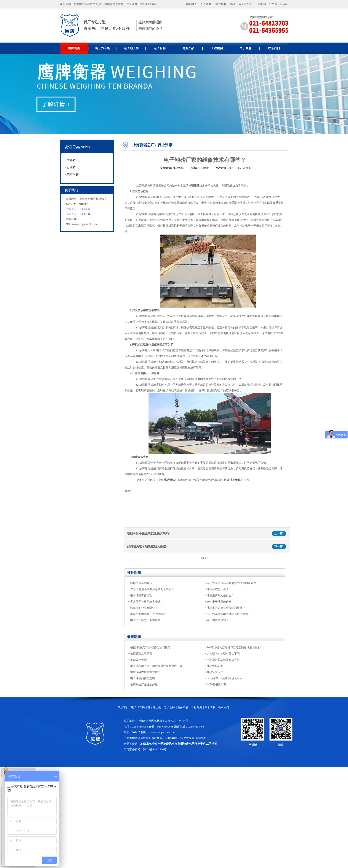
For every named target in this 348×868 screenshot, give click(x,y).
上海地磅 (261, 4)
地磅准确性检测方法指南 (145, 672)
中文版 (273, 4)
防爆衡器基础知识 (141, 583)
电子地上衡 (135, 48)
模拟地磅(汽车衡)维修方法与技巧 (150, 647)
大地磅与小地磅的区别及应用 (225, 678)
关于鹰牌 (250, 48)
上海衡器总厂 (143, 145)
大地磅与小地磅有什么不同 (223, 654)
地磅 (232, 4)
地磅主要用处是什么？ (220, 595)
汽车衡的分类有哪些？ (144, 608)
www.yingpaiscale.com (85, 224)
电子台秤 (164, 48)
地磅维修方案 (215, 666)
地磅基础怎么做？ (218, 589)
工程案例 (221, 48)
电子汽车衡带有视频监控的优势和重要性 (231, 583)
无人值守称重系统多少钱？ (147, 602)
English (284, 4)
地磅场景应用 (215, 672)
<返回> (205, 558)
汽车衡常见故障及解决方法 (223, 660)
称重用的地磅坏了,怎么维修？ (148, 614)
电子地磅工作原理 (141, 595)
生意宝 (187, 738)
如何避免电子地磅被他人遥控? (147, 546)
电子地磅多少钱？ (218, 620)
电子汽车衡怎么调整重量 (145, 620)
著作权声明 (199, 738)
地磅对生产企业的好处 (144, 684)
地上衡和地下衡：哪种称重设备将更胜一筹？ (158, 666)
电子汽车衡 (245, 4)
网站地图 (192, 4)
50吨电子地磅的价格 (219, 602)
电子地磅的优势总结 (143, 678)
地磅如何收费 (138, 660)
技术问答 (73, 174)
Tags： (129, 491)
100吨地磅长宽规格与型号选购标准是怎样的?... (235, 647)
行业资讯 (73, 167)
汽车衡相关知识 (216, 684)
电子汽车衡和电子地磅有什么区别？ (229, 614)
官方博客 (221, 4)
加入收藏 (206, 4)
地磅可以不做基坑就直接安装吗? (149, 533)
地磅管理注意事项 (141, 654)
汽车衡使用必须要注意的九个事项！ (152, 589)
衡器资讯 (73, 160)
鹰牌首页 (78, 48)
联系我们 (274, 48)
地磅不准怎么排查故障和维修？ (226, 608)
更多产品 (193, 48)
